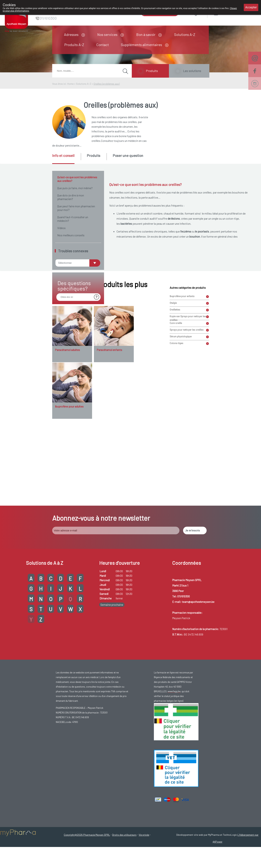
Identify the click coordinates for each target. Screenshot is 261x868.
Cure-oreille (176, 422)
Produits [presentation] (94, 155)
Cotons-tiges (176, 443)
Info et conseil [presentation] (63, 155)
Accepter (251, 7)
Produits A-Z (74, 45)
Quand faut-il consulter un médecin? (73, 219)
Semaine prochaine (112, 631)
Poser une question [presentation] (128, 155)
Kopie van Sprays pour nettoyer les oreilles (188, 416)
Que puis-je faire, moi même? (75, 188)
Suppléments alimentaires (141, 45)
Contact (102, 45)
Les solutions (192, 71)
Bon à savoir (146, 34)
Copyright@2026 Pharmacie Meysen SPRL (87, 861)
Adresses (71, 34)
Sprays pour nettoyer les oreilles (187, 429)
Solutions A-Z (185, 34)
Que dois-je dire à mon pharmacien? (71, 197)
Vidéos (61, 228)
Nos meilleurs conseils (71, 235)
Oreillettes (175, 409)
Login (225, 13)
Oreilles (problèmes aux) (107, 84)
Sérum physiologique (181, 436)
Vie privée (144, 861)
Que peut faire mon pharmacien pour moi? (76, 208)
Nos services (107, 34)
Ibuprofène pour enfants (182, 396)
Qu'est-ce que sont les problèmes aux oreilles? (77, 179)
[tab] (66, 159)
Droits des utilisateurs (124, 861)
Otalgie (173, 402)
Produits (152, 71)
